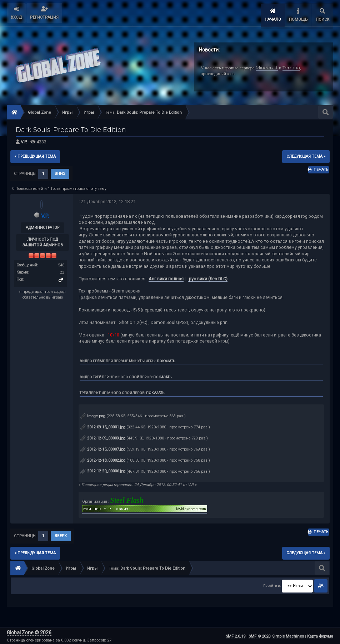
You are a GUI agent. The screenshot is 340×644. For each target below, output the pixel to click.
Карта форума (320, 635)
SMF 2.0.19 (236, 635)
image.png (93, 415)
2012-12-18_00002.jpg (103, 459)
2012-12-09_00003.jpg (103, 437)
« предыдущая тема (35, 155)
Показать (166, 360)
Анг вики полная (166, 277)
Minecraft (267, 66)
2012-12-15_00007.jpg (103, 448)
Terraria (291, 66)
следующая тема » (306, 155)
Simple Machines (288, 635)
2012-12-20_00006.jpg (103, 470)
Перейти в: (272, 584)
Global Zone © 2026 (29, 631)
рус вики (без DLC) (208, 277)
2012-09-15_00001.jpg (103, 426)
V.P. (24, 141)
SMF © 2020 (259, 635)
